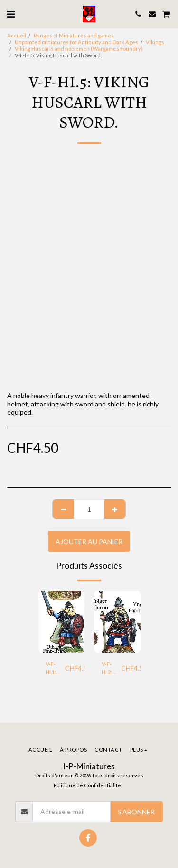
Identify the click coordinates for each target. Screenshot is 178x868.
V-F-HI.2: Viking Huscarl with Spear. (111, 669)
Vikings (155, 42)
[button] (10, 14)
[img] (61, 622)
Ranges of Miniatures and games (74, 35)
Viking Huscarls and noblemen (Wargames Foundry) (79, 49)
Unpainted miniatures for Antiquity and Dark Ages (76, 42)
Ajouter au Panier (89, 541)
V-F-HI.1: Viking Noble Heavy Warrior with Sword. (55, 669)
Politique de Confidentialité (87, 785)
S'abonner (136, 812)
